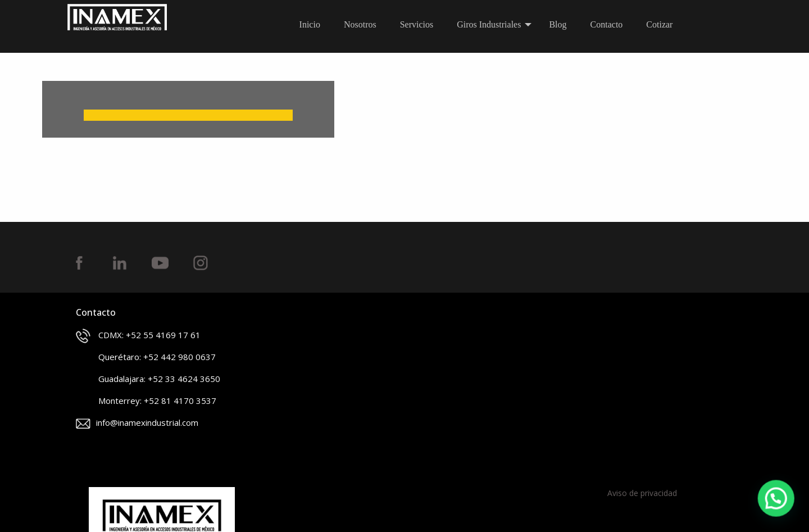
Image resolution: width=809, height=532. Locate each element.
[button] (776, 499)
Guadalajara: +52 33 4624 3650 (148, 380)
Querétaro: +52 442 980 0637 (146, 358)
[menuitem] (313, 25)
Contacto (607, 24)
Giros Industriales (489, 24)
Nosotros (360, 24)
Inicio (310, 24)
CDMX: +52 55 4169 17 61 (138, 336)
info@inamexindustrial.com (137, 423)
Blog (558, 24)
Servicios (417, 24)
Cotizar (659, 24)
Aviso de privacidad (642, 493)
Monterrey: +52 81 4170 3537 (146, 402)
